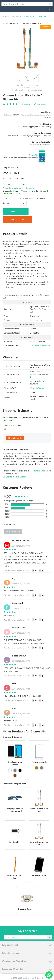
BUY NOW (16, 212)
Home (6, 16)
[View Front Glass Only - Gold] (37, 768)
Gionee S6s (16, 16)
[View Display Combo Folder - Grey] (15, 770)
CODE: (6, 199)
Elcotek (40, 978)
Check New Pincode (11, 426)
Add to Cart (17, 220)
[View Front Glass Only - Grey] (42, 768)
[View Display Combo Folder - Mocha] (15, 776)
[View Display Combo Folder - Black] (20, 770)
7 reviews (26, 104)
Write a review (40, 104)
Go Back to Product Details (14, 477)
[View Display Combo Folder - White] (10, 770)
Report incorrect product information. (19, 188)
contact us (39, 471)
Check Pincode (15, 438)
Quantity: (7, 203)
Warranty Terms (37, 388)
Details (18, 193)
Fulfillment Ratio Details (40, 346)
